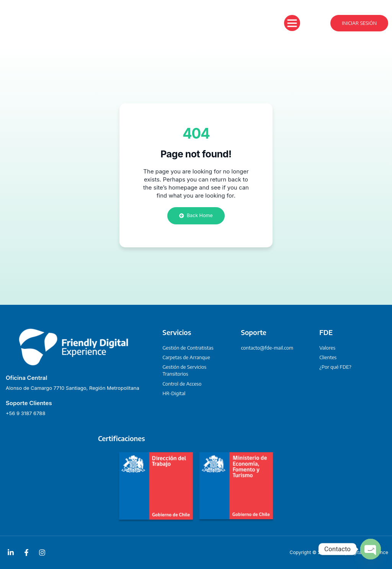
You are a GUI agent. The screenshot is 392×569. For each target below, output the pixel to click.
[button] (292, 23)
